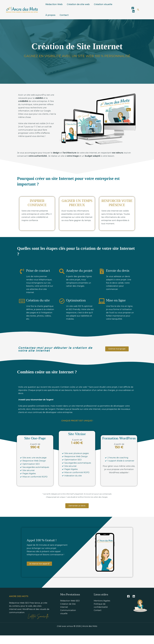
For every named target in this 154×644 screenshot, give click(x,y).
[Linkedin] (133, 16)
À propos (50, 21)
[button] (138, 14)
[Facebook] (133, 12)
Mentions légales (102, 609)
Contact (64, 21)
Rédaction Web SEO (70, 609)
